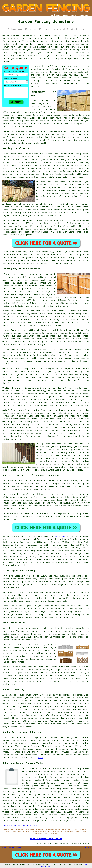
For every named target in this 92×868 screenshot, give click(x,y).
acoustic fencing (12, 707)
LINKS (58, 15)
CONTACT (74, 15)
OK (50, 867)
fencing (48, 115)
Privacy (88, 848)
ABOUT (66, 15)
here (41, 758)
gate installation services (33, 673)
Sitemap (4, 848)
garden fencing (35, 44)
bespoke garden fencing (57, 798)
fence (21, 137)
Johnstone (60, 536)
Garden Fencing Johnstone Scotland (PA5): (27, 35)
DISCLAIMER (84, 15)
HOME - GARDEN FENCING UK (46, 839)
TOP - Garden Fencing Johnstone (20, 825)
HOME (51, 15)
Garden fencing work (14, 536)
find (12, 738)
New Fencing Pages (16, 848)
